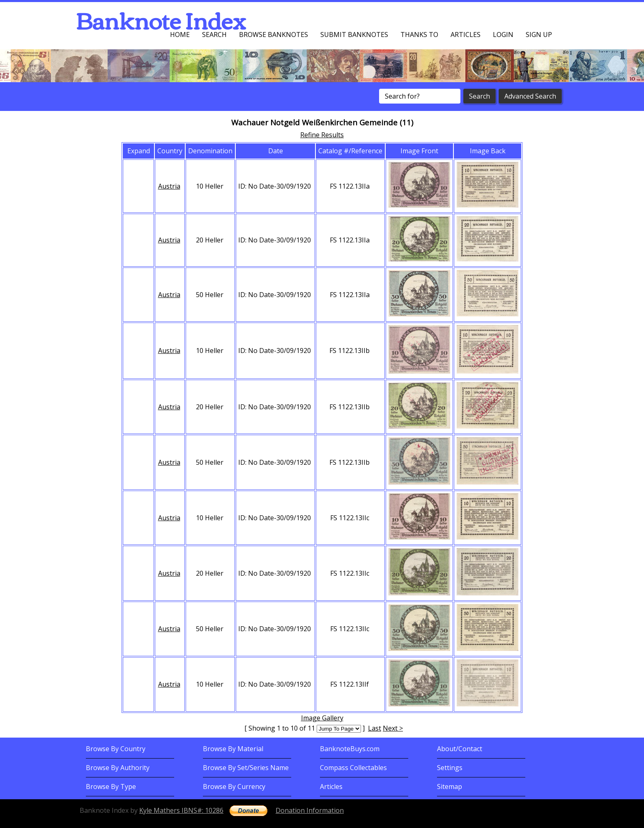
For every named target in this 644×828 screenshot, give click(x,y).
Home (180, 35)
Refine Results (322, 135)
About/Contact (460, 749)
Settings (450, 768)
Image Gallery (322, 718)
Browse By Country (116, 749)
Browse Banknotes (274, 35)
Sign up (539, 35)
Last (375, 728)
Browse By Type (111, 786)
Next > (393, 728)
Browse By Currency (234, 786)
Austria (169, 186)
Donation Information (310, 810)
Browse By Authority (118, 768)
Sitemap (450, 786)
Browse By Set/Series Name (246, 768)
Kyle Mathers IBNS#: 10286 (181, 810)
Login (503, 35)
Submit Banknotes (354, 35)
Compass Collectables (353, 768)
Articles (466, 35)
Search (214, 35)
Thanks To (419, 35)
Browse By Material (233, 749)
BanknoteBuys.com (350, 749)
